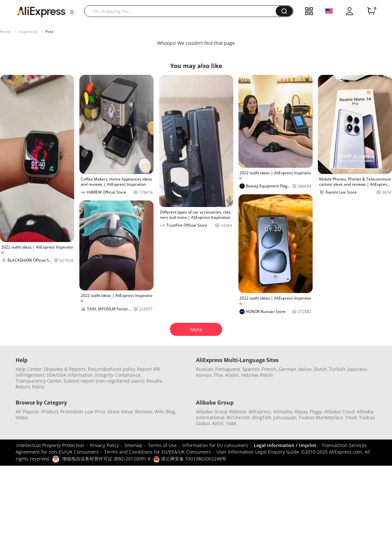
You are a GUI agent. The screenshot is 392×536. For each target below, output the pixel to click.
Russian (205, 369)
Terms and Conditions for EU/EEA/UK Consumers (158, 452)
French (269, 369)
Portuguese (228, 369)
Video (22, 417)
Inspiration (28, 32)
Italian (305, 369)
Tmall (351, 417)
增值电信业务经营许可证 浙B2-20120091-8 (106, 459)
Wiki (159, 412)
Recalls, (155, 381)
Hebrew (250, 375)
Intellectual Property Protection (50, 445)
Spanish (251, 369)
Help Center (29, 369)
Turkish (337, 369)
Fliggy (316, 412)
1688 (231, 423)
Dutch (320, 369)
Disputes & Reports (65, 369)
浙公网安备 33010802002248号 (190, 459)
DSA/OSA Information (70, 375)
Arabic (232, 375)
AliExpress (260, 412)
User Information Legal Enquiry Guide (258, 452)
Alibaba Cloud (339, 412)
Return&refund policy (112, 369)
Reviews (144, 412)
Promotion (72, 412)
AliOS (218, 423)
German (287, 369)
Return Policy (30, 387)
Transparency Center (39, 381)
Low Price (95, 412)
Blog (170, 412)
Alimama (283, 412)
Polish (267, 375)
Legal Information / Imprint (285, 445)
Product (50, 412)
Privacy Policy (104, 445)
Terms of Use (162, 445)
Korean (204, 375)
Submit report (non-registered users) (104, 381)
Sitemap (133, 445)
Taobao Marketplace (321, 417)
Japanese (357, 369)
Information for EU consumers (215, 445)
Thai (218, 375)
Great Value (120, 412)
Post (49, 32)
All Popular (28, 412)
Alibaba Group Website (221, 412)
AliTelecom (238, 417)
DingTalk (262, 417)
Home (6, 32)
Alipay (301, 412)
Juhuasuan (285, 417)
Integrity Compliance (118, 375)
